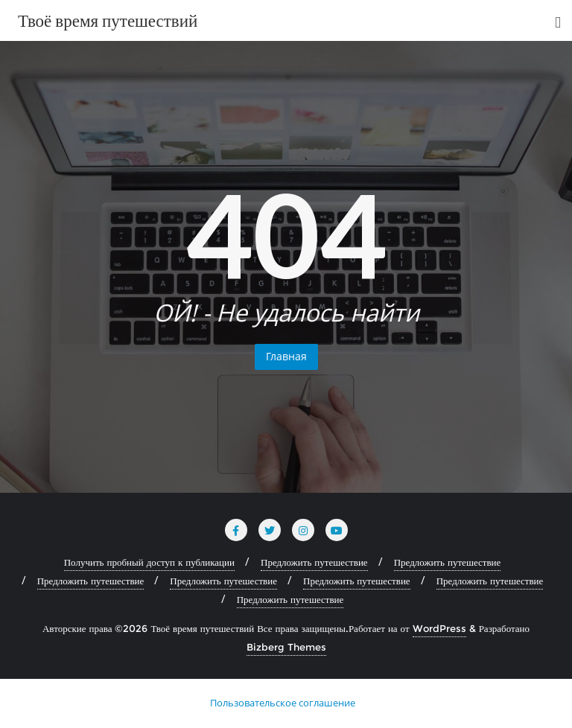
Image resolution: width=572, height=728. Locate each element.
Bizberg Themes (286, 647)
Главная (286, 356)
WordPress (439, 628)
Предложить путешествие (314, 562)
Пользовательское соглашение (283, 703)
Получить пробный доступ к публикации (149, 562)
